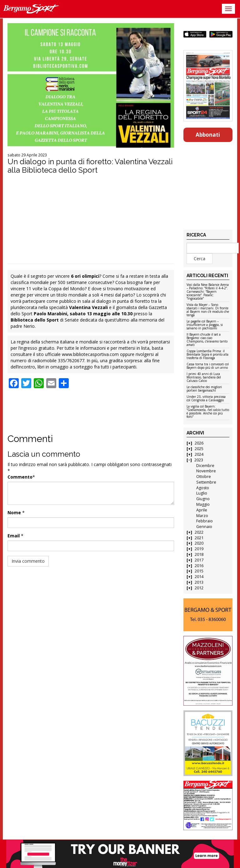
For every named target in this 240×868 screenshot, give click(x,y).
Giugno (203, 499)
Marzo (202, 516)
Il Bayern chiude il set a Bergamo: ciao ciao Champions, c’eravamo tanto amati (207, 340)
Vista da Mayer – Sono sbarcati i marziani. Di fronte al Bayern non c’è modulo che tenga (208, 310)
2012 (199, 588)
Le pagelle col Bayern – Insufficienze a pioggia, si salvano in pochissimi (205, 325)
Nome (14, 513)
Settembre (206, 482)
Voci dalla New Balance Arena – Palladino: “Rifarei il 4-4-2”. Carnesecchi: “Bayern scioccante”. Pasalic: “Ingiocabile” (208, 292)
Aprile (202, 510)
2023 (199, 460)
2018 (199, 554)
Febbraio (205, 521)
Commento (20, 477)
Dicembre (205, 466)
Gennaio (204, 527)
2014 (199, 577)
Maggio (203, 504)
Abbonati (208, 135)
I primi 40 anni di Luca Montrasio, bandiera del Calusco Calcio (204, 378)
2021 (199, 538)
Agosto (203, 488)
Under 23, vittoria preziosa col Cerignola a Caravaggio (206, 399)
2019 (199, 549)
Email (14, 536)
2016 (199, 566)
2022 (199, 532)
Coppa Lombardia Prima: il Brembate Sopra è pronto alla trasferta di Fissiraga (207, 355)
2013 (199, 582)
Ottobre (204, 477)
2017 (199, 560)
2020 (199, 543)
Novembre (206, 471)
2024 (199, 454)
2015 (199, 571)
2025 (199, 449)
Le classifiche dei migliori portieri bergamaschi (204, 389)
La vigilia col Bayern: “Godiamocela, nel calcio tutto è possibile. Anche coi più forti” (208, 412)
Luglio (202, 493)
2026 (199, 443)
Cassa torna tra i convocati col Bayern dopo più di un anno (208, 366)
